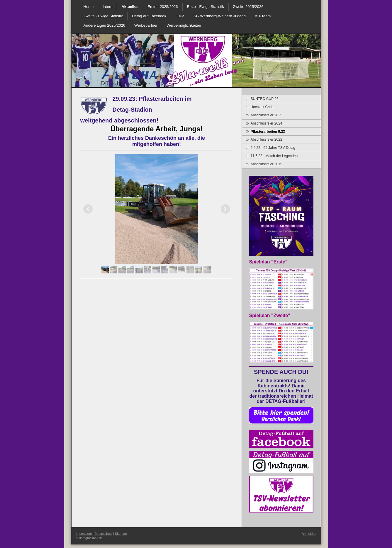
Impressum (84, 534)
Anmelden (309, 534)
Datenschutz (103, 534)
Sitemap (121, 534)
